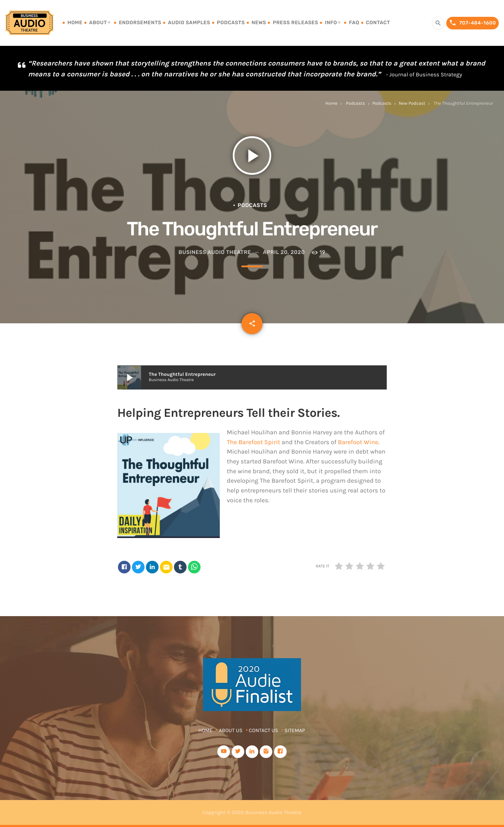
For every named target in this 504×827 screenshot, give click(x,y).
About (98, 23)
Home (75, 23)
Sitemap (295, 730)
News (259, 23)
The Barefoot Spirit (254, 442)
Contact (378, 23)
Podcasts (231, 23)
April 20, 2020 (284, 252)
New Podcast (412, 104)
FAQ (354, 23)
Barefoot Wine (358, 442)
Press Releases (295, 23)
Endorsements (140, 23)
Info (331, 23)
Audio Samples (189, 23)
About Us (230, 730)
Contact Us (264, 730)
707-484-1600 (472, 23)
